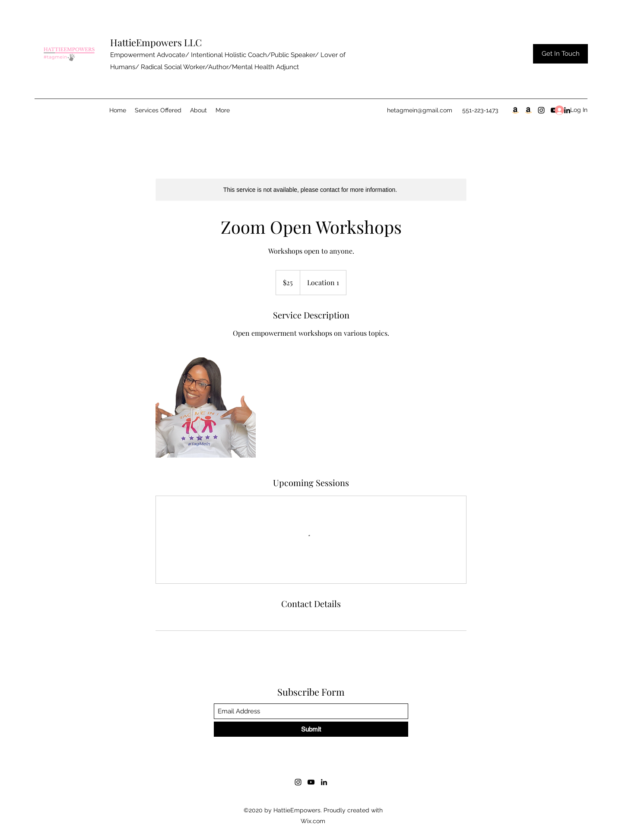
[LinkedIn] (324, 782)
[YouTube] (311, 782)
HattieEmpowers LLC (156, 42)
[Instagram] (541, 110)
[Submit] (311, 729)
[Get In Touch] (560, 54)
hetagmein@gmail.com (420, 110)
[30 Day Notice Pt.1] (515, 110)
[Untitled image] (206, 407)
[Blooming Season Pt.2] (528, 110)
